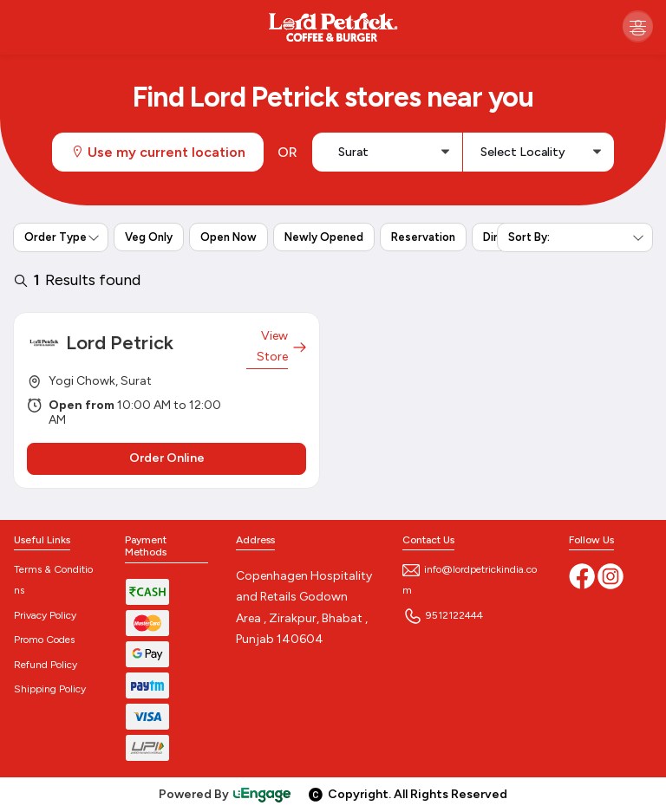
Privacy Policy (45, 615)
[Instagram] (610, 576)
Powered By (225, 794)
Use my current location (158, 152)
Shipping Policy (50, 689)
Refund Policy (46, 665)
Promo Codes (44, 640)
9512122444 (443, 615)
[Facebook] (583, 576)
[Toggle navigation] (638, 26)
